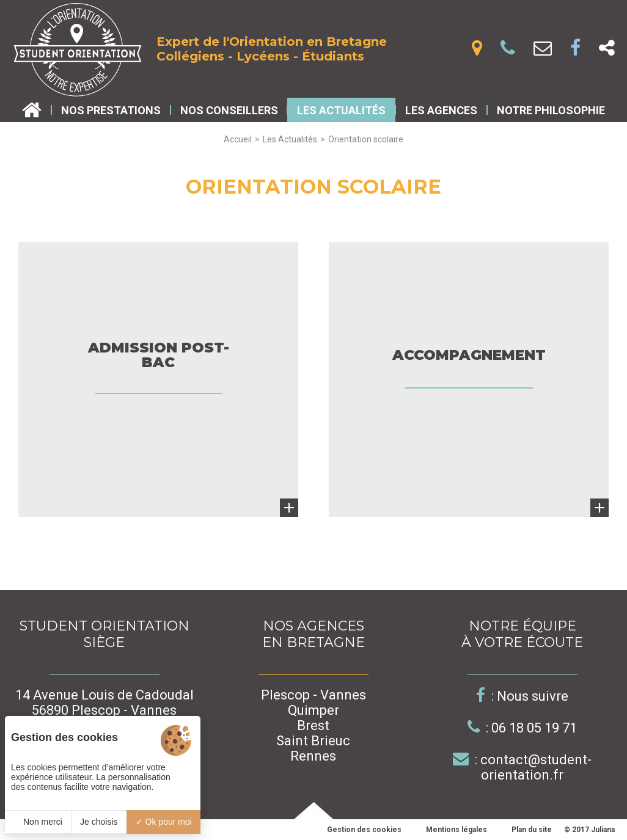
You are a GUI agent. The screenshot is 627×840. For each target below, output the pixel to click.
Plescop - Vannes (313, 695)
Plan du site (532, 830)
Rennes (313, 756)
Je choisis (99, 822)
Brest (313, 725)
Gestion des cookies (364, 830)
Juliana (603, 830)
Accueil (238, 139)
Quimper (313, 710)
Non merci (38, 822)
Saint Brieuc (313, 741)
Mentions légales (457, 830)
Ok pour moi (164, 822)
